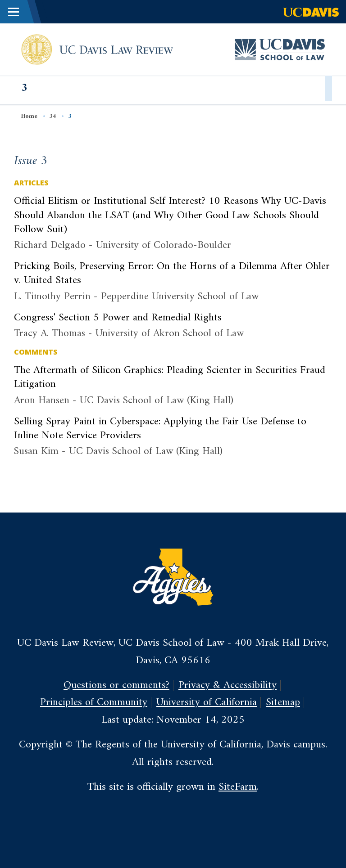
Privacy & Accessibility (228, 685)
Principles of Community (94, 702)
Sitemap (283, 702)
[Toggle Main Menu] (14, 12)
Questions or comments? (116, 685)
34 (53, 116)
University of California (207, 702)
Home (29, 116)
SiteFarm (238, 787)
